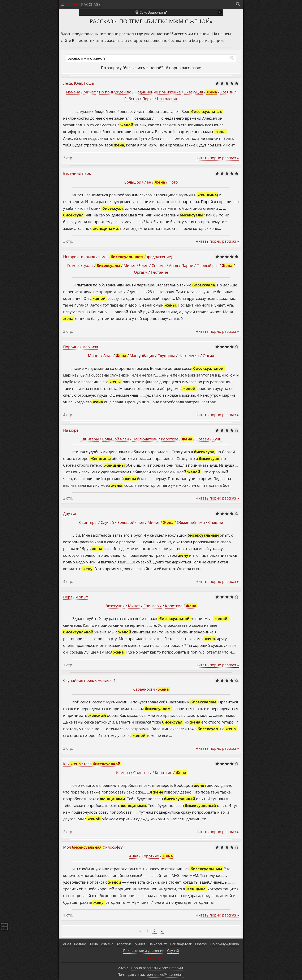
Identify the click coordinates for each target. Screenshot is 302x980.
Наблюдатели (145, 439)
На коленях (167, 99)
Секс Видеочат (151, 12)
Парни (187, 265)
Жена (93, 944)
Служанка (166, 356)
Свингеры (90, 439)
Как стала (92, 764)
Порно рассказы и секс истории (157, 968)
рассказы (84, 4)
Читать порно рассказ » (217, 158)
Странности (144, 689)
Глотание (159, 272)
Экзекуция (194, 92)
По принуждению (115, 92)
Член (144, 265)
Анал (174, 265)
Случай (107, 522)
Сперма (159, 265)
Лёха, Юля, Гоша (78, 83)
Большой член (138, 182)
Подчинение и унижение (158, 92)
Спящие (216, 522)
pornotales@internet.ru (165, 975)
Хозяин (227, 92)
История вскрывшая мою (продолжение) (118, 257)
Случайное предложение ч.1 (89, 680)
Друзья (70, 514)
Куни (217, 439)
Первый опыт (76, 597)
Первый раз (208, 265)
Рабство (131, 99)
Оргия (208, 356)
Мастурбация (142, 356)
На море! (71, 430)
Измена (73, 92)
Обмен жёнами (191, 522)
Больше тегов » (151, 957)
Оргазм (141, 272)
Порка (148, 99)
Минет (90, 92)
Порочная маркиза (81, 347)
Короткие (170, 439)
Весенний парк (77, 173)
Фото (173, 182)
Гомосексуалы (80, 265)
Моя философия (93, 847)
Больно (80, 944)
